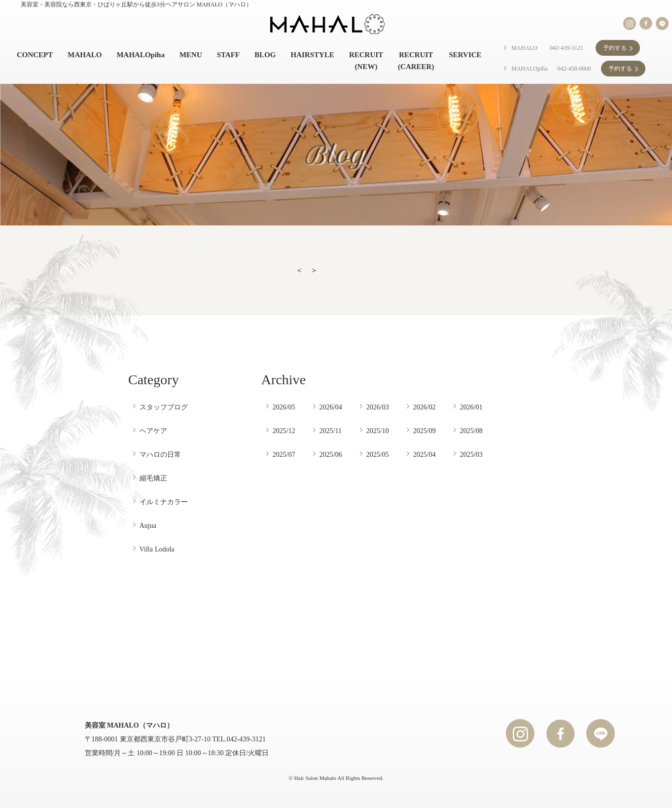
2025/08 (471, 431)
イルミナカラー (164, 502)
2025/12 (284, 431)
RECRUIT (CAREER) (416, 61)
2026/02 (424, 407)
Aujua (148, 525)
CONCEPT (35, 55)
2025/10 (378, 431)
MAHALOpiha (141, 55)
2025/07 (284, 454)
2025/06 (331, 454)
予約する (615, 48)
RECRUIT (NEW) (366, 61)
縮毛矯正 (153, 478)
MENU (191, 55)
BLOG (265, 55)
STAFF (228, 55)
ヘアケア (153, 431)
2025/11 (331, 431)
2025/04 (424, 454)
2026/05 (284, 407)
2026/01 (471, 407)
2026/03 (378, 407)
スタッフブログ (164, 407)
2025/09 (424, 431)
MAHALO (85, 55)
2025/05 (378, 454)
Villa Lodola (157, 549)
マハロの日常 (160, 454)
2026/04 (331, 407)
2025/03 (471, 454)
